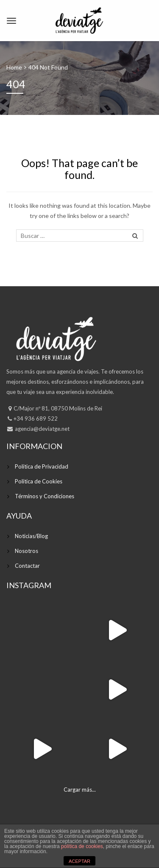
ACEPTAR (79, 861)
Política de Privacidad (42, 466)
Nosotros (26, 551)
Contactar (27, 566)
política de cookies (82, 846)
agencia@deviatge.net (42, 429)
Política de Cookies (39, 481)
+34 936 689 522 (36, 419)
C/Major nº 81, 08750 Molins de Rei (58, 408)
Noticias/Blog (31, 536)
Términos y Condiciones (45, 496)
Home (14, 67)
